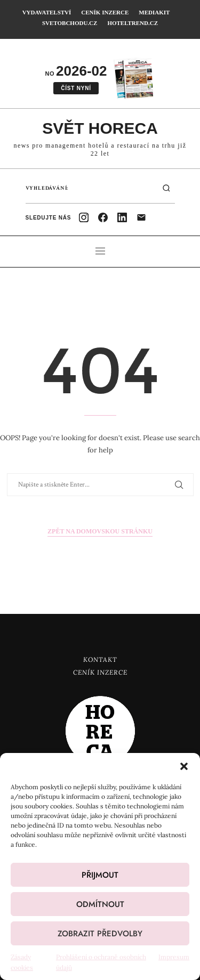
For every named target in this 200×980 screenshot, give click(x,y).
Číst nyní (76, 88)
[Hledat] (166, 188)
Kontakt (100, 659)
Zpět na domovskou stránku (100, 531)
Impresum (174, 957)
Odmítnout (100, 904)
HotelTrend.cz (133, 23)
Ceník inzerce (105, 12)
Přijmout (100, 875)
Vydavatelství (47, 12)
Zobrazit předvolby (100, 934)
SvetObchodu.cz (70, 23)
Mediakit (154, 12)
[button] (184, 766)
